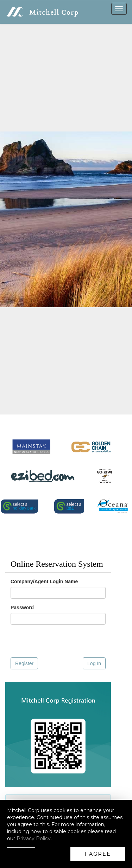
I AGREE (98, 854)
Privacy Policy (34, 838)
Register (24, 663)
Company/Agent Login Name (44, 581)
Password (22, 607)
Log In (94, 663)
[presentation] (54, 641)
